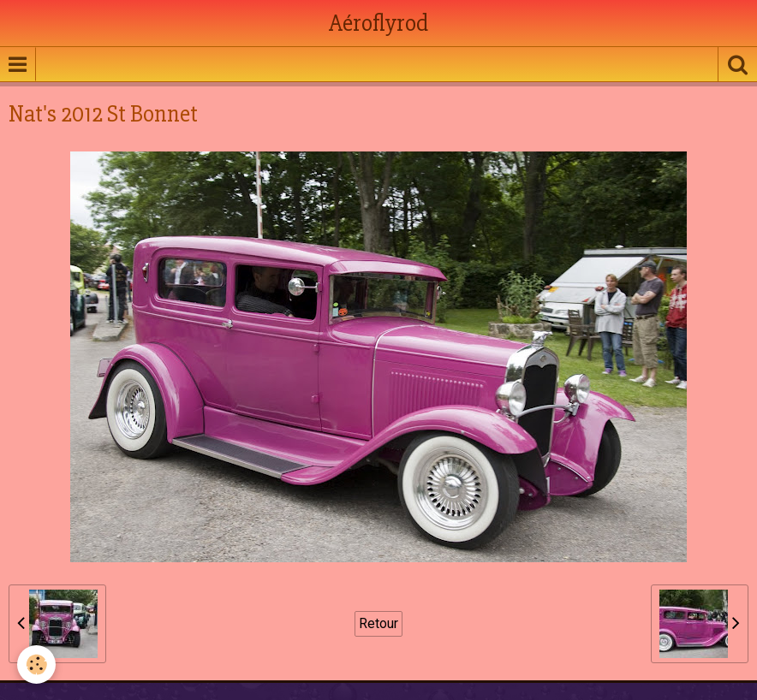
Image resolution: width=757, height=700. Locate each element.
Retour (378, 623)
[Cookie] (36, 664)
